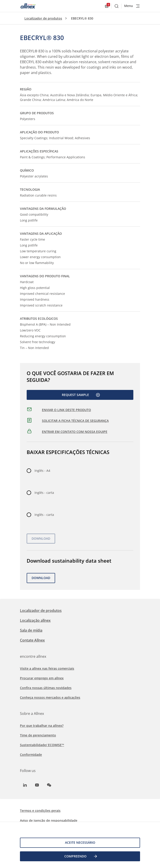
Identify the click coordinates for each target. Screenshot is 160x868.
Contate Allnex (32, 640)
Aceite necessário (80, 842)
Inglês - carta (44, 493)
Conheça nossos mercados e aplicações (50, 697)
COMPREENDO (81, 856)
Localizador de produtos (43, 18)
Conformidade (31, 755)
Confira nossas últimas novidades (46, 688)
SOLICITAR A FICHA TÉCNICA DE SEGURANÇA (75, 421)
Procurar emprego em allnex (42, 678)
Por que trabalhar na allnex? (42, 726)
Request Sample (81, 395)
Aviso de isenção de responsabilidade (49, 820)
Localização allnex (35, 620)
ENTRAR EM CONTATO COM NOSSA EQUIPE (75, 432)
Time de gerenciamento (38, 735)
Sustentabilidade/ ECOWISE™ (42, 745)
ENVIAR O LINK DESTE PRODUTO (66, 410)
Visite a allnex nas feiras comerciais (47, 668)
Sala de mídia (31, 630)
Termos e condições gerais (40, 811)
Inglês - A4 (42, 471)
